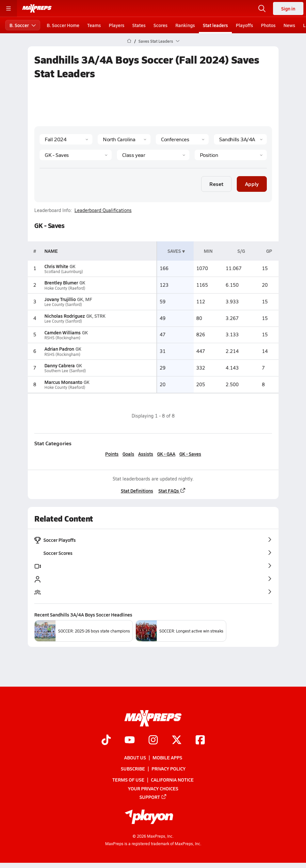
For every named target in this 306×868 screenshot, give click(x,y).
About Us (135, 757)
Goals (128, 454)
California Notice (172, 780)
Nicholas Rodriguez (65, 316)
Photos (268, 25)
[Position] (230, 155)
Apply (252, 184)
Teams (94, 25)
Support (153, 797)
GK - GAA (166, 454)
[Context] (240, 139)
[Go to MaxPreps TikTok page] (106, 740)
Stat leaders (215, 25)
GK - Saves (190, 454)
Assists (146, 454)
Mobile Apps (167, 757)
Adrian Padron (59, 349)
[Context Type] (182, 139)
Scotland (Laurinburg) (64, 272)
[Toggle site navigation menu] (8, 8)
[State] (124, 139)
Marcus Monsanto (63, 382)
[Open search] (262, 8)
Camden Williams (63, 332)
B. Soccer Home (63, 25)
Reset (216, 184)
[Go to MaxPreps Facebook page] (200, 740)
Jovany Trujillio (60, 299)
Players (117, 25)
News (289, 25)
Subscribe (133, 769)
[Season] (66, 139)
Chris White (56, 266)
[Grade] (153, 155)
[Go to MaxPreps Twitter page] (177, 740)
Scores (161, 25)
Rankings (185, 25)
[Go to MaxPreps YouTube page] (130, 740)
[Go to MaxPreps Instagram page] (153, 740)
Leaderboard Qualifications (103, 210)
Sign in (288, 8)
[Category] (76, 155)
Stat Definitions (137, 491)
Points (112, 454)
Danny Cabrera (60, 365)
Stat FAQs (172, 491)
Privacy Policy (169, 769)
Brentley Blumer (61, 282)
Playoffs (244, 25)
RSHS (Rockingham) (62, 338)
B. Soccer (23, 25)
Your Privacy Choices (153, 788)
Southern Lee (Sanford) (65, 371)
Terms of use (128, 780)
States (139, 25)
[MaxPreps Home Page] (129, 41)
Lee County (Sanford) (63, 305)
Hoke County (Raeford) (65, 288)
